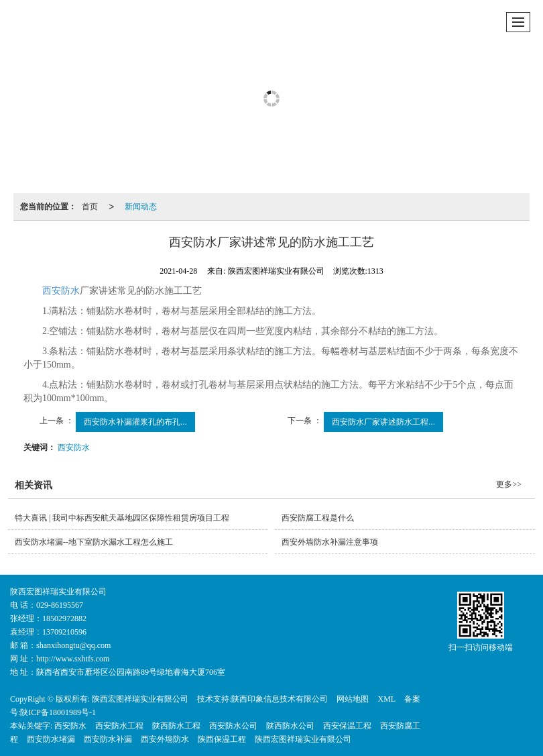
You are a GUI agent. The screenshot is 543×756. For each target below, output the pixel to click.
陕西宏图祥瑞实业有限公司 (140, 699)
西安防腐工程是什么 (318, 518)
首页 (90, 207)
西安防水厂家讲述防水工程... (383, 422)
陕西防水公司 (290, 726)
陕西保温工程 (222, 739)
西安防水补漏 (108, 739)
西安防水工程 (119, 726)
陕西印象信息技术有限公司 (280, 699)
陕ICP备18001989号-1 (58, 712)
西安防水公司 (233, 726)
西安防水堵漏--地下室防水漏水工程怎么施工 (94, 542)
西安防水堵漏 (51, 739)
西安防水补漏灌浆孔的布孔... (135, 422)
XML (386, 699)
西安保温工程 (347, 726)
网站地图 (353, 699)
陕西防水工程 (176, 726)
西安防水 (61, 291)
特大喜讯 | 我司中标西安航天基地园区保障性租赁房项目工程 (122, 518)
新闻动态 (141, 207)
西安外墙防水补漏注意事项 (330, 542)
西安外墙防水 (165, 739)
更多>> (509, 484)
